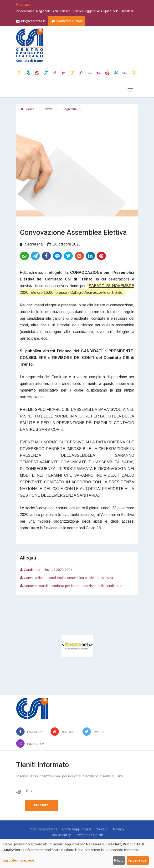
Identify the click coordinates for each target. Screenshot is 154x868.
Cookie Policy (61, 835)
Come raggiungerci (77, 829)
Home (27, 109)
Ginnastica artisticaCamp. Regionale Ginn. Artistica (40, 11)
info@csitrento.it (31, 21)
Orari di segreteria (44, 829)
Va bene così (138, 860)
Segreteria (70, 109)
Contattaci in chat (67, 21)
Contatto (102, 829)
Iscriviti (42, 805)
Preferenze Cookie (90, 835)
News (48, 109)
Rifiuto (119, 860)
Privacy (119, 829)
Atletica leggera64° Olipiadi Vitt (101, 11)
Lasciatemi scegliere (19, 860)
